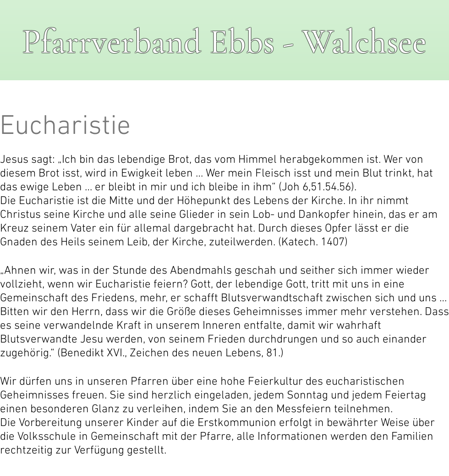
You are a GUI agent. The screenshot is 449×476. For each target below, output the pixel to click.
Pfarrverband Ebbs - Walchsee (224, 42)
